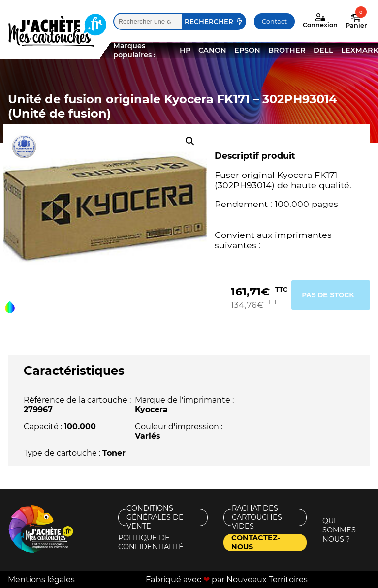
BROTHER (287, 50)
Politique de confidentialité (151, 543)
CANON (212, 50)
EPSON (247, 50)
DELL (323, 50)
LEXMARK (360, 50)
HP (185, 50)
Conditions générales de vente (155, 517)
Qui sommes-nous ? (341, 530)
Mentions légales (41, 579)
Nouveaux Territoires (267, 579)
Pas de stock (328, 295)
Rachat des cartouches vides (257, 517)
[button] (190, 141)
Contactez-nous (256, 543)
